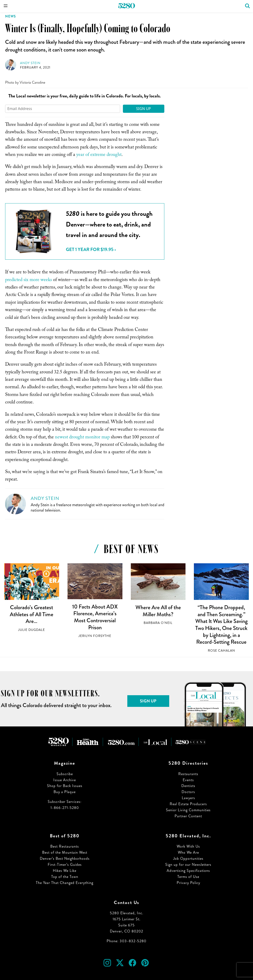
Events (188, 780)
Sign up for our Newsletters (188, 865)
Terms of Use (188, 877)
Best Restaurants (65, 846)
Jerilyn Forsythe (95, 636)
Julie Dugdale (32, 630)
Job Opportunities (188, 858)
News (10, 16)
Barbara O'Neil (158, 623)
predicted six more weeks (29, 280)
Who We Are (188, 852)
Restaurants (188, 774)
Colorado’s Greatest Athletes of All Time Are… (32, 614)
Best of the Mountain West (65, 852)
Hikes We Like (65, 871)
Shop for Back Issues (65, 786)
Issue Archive (65, 780)
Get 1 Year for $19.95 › (91, 249)
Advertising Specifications (188, 871)
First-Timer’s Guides (65, 865)
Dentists (188, 786)
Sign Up (144, 109)
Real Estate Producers (188, 804)
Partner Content (188, 816)
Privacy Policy (188, 883)
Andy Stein (30, 63)
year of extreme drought (99, 155)
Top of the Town (65, 877)
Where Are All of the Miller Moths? (158, 611)
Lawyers (188, 798)
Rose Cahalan (221, 651)
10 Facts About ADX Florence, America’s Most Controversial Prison (95, 617)
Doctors (188, 792)
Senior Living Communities (188, 810)
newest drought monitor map (82, 438)
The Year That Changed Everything (65, 883)
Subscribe (65, 774)
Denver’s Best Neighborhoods (65, 858)
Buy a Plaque (65, 792)
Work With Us (188, 846)
